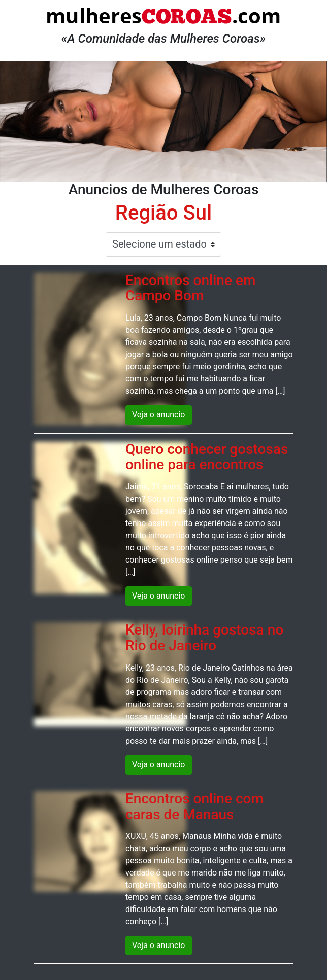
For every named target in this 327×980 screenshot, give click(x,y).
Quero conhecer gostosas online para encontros (207, 457)
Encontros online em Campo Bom (190, 288)
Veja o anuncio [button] (159, 415)
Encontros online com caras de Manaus (194, 807)
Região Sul (163, 213)
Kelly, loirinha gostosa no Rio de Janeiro (204, 638)
